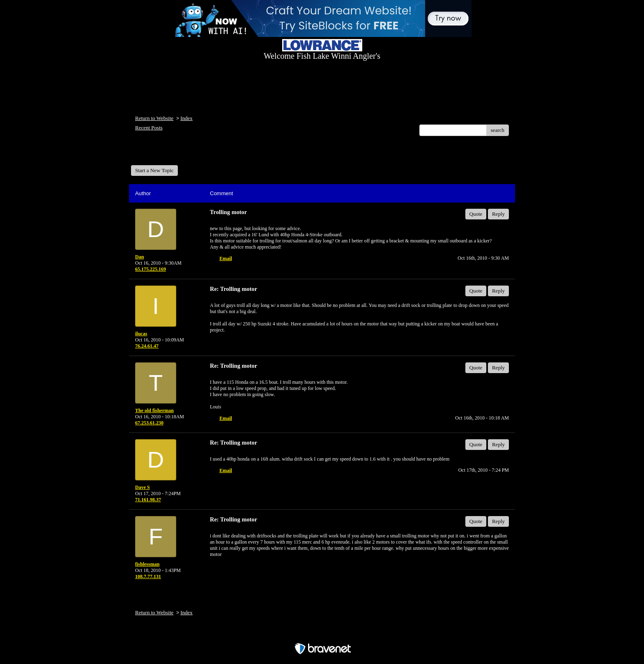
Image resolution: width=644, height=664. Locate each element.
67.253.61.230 (149, 423)
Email (226, 258)
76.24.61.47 (147, 346)
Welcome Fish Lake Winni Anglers (175, 153)
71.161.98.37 (148, 500)
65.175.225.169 (151, 269)
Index (186, 118)
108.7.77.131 (148, 576)
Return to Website (154, 118)
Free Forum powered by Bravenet (322, 634)
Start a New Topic (154, 170)
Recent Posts (149, 128)
